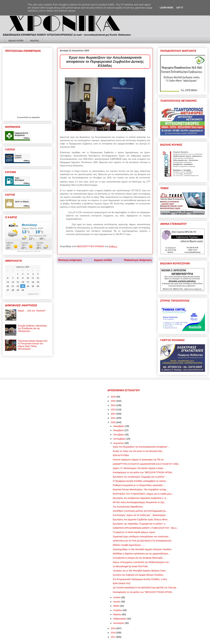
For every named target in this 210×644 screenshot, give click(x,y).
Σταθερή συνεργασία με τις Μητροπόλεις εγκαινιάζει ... (139, 485)
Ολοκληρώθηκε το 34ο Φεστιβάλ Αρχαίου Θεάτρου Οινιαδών (142, 549)
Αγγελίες (35, 41)
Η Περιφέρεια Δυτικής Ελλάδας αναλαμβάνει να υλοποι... (140, 481)
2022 (114, 414)
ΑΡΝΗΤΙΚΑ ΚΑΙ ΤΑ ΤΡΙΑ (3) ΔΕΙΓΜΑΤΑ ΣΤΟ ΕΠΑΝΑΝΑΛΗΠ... (143, 541)
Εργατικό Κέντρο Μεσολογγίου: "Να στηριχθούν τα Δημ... (140, 489)
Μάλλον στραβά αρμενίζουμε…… (129, 545)
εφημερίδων (36, 117)
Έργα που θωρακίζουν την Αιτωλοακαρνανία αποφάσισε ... (141, 447)
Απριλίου (118, 610)
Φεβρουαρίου (120, 619)
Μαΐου (117, 606)
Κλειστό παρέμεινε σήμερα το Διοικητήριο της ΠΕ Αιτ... (139, 460)
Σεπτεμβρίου (120, 439)
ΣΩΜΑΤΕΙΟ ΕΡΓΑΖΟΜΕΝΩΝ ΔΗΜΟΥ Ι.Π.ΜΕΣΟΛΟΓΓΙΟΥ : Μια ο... (146, 528)
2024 (114, 405)
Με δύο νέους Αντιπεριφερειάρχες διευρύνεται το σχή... (139, 502)
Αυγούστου (119, 443)
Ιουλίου (117, 597)
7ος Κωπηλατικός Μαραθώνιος (128, 507)
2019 (114, 628)
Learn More (166, 8)
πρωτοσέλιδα (24, 117)
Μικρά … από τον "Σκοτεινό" (32, 311)
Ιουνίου (117, 602)
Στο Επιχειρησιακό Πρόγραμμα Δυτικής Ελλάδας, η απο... (141, 579)
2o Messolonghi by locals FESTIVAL (130, 566)
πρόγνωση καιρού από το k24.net (29, 251)
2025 (114, 401)
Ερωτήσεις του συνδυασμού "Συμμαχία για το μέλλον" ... (140, 477)
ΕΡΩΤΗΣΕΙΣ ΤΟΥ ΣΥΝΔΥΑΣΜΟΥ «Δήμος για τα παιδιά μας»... (143, 494)
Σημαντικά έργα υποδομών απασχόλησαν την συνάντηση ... (142, 537)
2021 (114, 418)
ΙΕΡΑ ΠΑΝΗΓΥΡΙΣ (122, 583)
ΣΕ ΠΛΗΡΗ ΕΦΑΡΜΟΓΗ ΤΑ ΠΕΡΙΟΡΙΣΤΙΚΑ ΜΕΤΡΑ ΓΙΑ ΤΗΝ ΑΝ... (145, 588)
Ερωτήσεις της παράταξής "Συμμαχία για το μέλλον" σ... (140, 524)
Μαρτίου (118, 614)
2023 (114, 410)
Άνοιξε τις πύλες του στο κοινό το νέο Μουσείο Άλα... (138, 451)
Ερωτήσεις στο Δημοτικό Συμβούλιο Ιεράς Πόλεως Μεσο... (141, 519)
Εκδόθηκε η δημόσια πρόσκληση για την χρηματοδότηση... (141, 554)
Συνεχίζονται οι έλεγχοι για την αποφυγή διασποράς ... (139, 558)
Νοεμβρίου (119, 430)
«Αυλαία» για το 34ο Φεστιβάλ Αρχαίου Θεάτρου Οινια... (140, 571)
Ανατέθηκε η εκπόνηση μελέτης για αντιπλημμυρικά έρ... (140, 511)
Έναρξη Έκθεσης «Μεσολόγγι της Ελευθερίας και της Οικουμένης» (32, 328)
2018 (114, 633)
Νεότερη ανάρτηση (70, 260)
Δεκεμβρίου (119, 426)
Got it (180, 8)
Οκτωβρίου (119, 435)
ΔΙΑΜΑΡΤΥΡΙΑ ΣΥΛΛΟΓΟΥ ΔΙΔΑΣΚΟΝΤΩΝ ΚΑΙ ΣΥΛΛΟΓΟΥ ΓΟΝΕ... (147, 464)
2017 (114, 637)
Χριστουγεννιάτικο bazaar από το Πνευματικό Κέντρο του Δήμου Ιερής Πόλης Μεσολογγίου (33, 345)
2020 (114, 422)
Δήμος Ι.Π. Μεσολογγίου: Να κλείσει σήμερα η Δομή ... (139, 468)
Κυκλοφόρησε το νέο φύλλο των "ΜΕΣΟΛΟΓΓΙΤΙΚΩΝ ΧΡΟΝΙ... (143, 472)
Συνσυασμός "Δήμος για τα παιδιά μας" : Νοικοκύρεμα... (140, 515)
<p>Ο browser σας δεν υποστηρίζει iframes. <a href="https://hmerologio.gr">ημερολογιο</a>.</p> (23, 281)
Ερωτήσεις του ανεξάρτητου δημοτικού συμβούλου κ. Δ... (140, 498)
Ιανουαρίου (119, 623)
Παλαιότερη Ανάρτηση (138, 260)
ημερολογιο (33, 294)
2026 (114, 397)
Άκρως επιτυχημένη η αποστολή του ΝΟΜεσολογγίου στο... (142, 562)
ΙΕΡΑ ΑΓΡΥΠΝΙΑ (121, 455)
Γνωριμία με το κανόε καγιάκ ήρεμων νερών (134, 532)
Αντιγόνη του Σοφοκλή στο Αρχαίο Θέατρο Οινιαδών (138, 575)
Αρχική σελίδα (16, 41)
